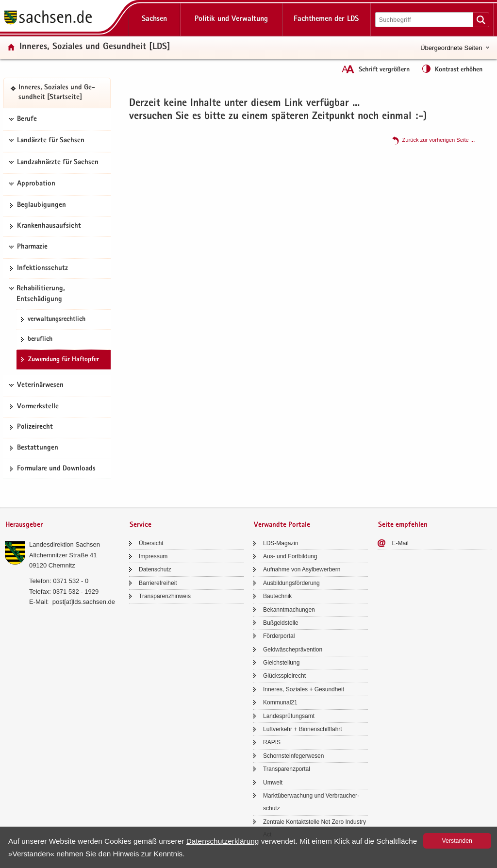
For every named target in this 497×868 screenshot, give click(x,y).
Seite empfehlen (403, 525)
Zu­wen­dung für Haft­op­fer (64, 360)
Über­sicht (151, 543)
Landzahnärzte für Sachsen (58, 163)
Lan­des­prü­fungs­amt (289, 716)
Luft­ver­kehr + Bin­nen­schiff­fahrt (303, 729)
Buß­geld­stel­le (281, 623)
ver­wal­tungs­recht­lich (57, 319)
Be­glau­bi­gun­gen (41, 205)
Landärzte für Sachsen (51, 141)
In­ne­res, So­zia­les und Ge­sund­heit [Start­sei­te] (57, 93)
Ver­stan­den (457, 841)
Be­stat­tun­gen (38, 448)
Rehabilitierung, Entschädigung (41, 294)
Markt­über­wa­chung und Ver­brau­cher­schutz (311, 802)
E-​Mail (400, 543)
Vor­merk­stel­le (38, 407)
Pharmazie (32, 247)
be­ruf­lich (40, 339)
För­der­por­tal (279, 636)
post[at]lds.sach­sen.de (84, 602)
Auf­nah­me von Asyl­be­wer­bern (302, 569)
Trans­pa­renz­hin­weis (165, 596)
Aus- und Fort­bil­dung (290, 556)
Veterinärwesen (40, 385)
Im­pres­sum (153, 556)
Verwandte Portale (282, 525)
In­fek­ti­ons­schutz (42, 268)
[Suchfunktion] (425, 20)
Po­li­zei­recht (35, 427)
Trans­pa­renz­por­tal (287, 769)
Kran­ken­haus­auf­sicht (49, 226)
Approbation (36, 184)
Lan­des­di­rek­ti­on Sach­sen (65, 544)
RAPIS (272, 742)
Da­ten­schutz (155, 569)
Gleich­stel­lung (281, 663)
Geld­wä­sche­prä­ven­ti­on (293, 650)
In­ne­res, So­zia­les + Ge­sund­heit (304, 689)
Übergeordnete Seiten (451, 48)
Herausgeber (24, 525)
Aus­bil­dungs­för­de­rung (291, 583)
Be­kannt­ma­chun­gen (289, 610)
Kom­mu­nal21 (280, 702)
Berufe (27, 119)
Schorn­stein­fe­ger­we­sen (293, 756)
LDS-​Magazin (281, 543)
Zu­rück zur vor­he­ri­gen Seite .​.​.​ (438, 140)
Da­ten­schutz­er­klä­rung (223, 841)
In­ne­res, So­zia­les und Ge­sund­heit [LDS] (95, 47)
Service (141, 525)
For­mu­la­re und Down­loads (56, 469)
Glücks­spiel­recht (284, 676)
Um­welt (273, 783)
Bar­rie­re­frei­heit (158, 583)
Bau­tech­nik (277, 596)
